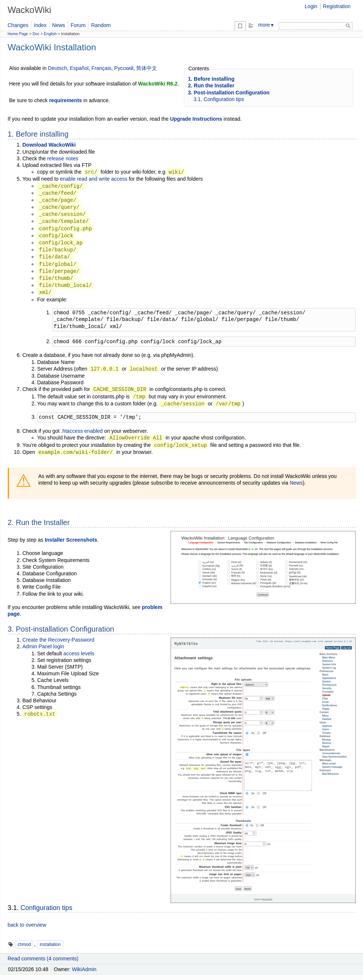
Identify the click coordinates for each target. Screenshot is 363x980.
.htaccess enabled (82, 431)
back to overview (27, 925)
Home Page (18, 34)
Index (40, 25)
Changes (18, 25)
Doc (36, 34)
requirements (66, 100)
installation (50, 944)
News (59, 25)
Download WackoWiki (49, 145)
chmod (24, 944)
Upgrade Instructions (196, 119)
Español (79, 68)
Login (311, 6)
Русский (124, 68)
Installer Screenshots (71, 540)
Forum (78, 25)
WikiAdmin (84, 969)
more (266, 25)
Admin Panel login (43, 646)
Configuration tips (47, 908)
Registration (337, 6)
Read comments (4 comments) (43, 959)
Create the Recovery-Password (59, 640)
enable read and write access (94, 179)
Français (101, 68)
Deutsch (58, 68)
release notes (63, 158)
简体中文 (147, 68)
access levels (79, 653)
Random (101, 25)
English (50, 34)
